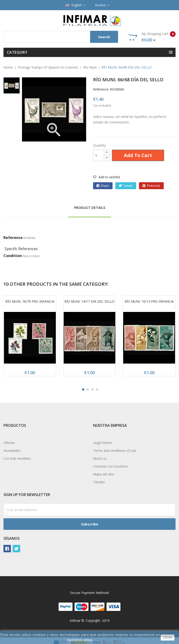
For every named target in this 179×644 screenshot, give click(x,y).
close (168, 637)
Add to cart (138, 155)
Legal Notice (103, 443)
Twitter (16, 549)
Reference (13, 238)
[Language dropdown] (76, 5)
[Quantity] (99, 155)
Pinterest (154, 186)
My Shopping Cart (152, 37)
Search (104, 37)
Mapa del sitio (104, 474)
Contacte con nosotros (110, 466)
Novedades (12, 451)
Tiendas (99, 482)
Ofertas (9, 443)
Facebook (7, 549)
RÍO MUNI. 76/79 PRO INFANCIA (30, 301)
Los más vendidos (17, 458)
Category (17, 52)
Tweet (128, 186)
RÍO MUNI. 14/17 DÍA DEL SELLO (89, 301)
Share (105, 186)
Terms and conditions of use (115, 451)
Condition (13, 256)
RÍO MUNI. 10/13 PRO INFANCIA (149, 301)
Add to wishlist (107, 177)
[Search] (61, 37)
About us (100, 458)
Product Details (90, 207)
